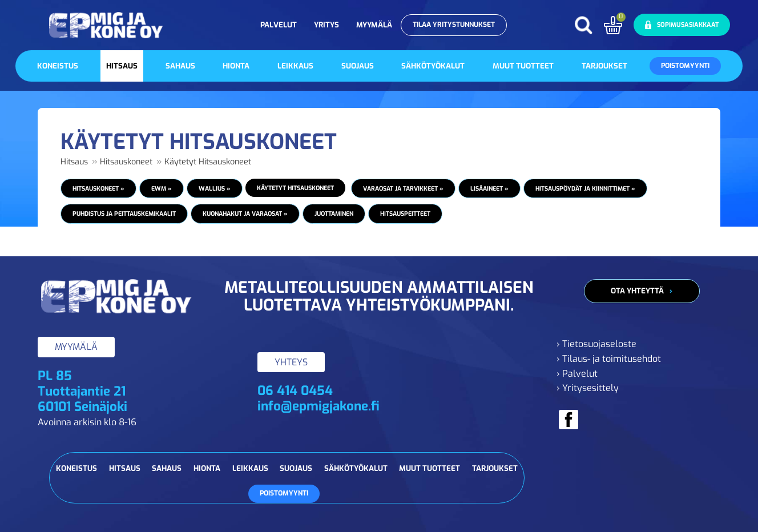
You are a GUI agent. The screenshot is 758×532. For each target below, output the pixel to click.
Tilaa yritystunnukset (454, 25)
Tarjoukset (604, 66)
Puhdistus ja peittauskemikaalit (124, 213)
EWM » (162, 188)
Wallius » (215, 188)
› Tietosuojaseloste (596, 344)
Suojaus (358, 66)
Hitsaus (122, 66)
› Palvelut (577, 374)
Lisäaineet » (489, 188)
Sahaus (180, 66)
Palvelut (279, 25)
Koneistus (58, 66)
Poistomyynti (685, 66)
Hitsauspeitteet (405, 213)
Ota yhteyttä (637, 291)
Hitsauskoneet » (98, 188)
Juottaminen (334, 213)
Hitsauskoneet (126, 162)
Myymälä (374, 25)
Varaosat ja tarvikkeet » (403, 188)
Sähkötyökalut (433, 66)
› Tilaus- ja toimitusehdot (609, 359)
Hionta (236, 66)
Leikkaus (295, 66)
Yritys (326, 25)
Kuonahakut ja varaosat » (245, 213)
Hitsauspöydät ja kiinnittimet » (585, 188)
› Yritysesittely (588, 388)
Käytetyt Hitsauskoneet (208, 162)
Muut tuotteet (523, 66)
